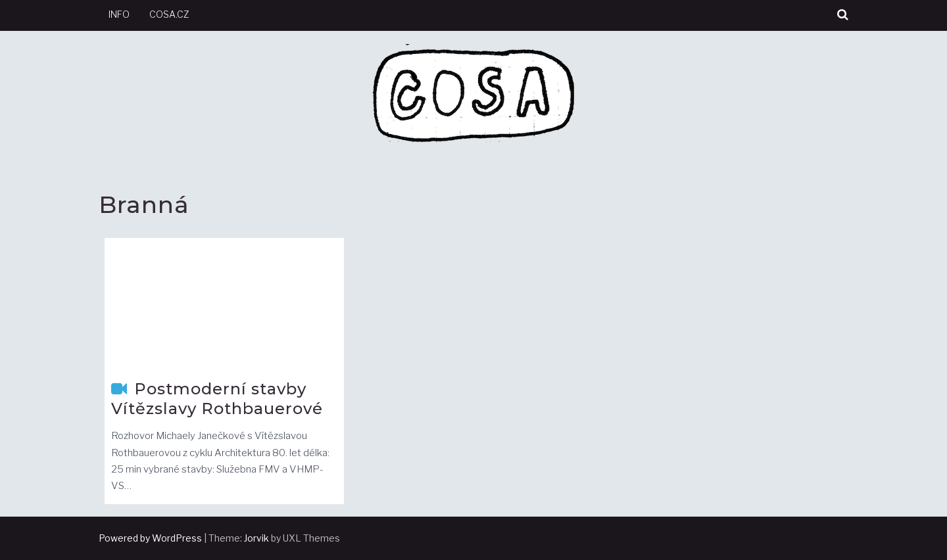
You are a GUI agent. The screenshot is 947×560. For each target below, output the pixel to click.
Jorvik (256, 538)
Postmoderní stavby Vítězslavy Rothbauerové (217, 399)
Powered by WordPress (150, 538)
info (119, 14)
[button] (843, 15)
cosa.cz (169, 14)
